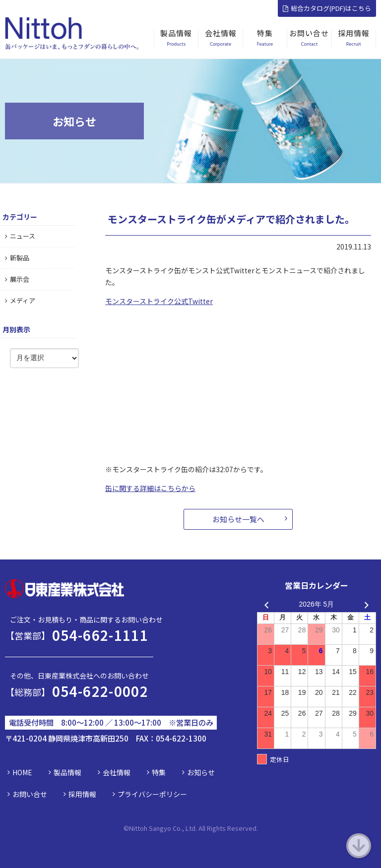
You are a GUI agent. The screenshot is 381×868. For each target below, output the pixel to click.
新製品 (17, 258)
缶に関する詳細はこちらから (150, 488)
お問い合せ (30, 794)
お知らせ (201, 772)
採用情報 (82, 794)
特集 (159, 772)
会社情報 (117, 772)
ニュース (20, 236)
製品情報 (67, 772)
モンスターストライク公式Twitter (159, 301)
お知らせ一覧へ (238, 519)
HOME (22, 772)
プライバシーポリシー (152, 794)
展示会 (17, 279)
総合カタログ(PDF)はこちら (327, 8)
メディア (20, 300)
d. (255, 828)
